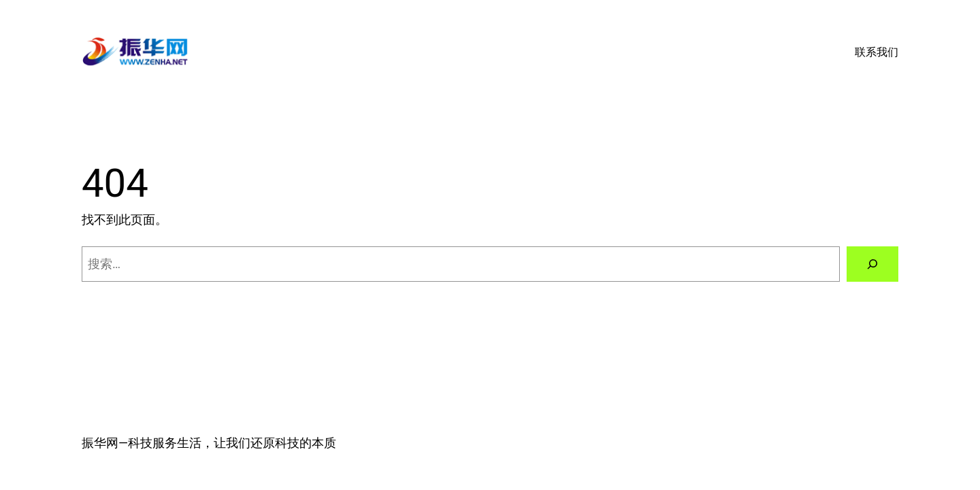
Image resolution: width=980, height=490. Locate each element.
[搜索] (872, 264)
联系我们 (877, 52)
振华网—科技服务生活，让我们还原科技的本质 (209, 443)
